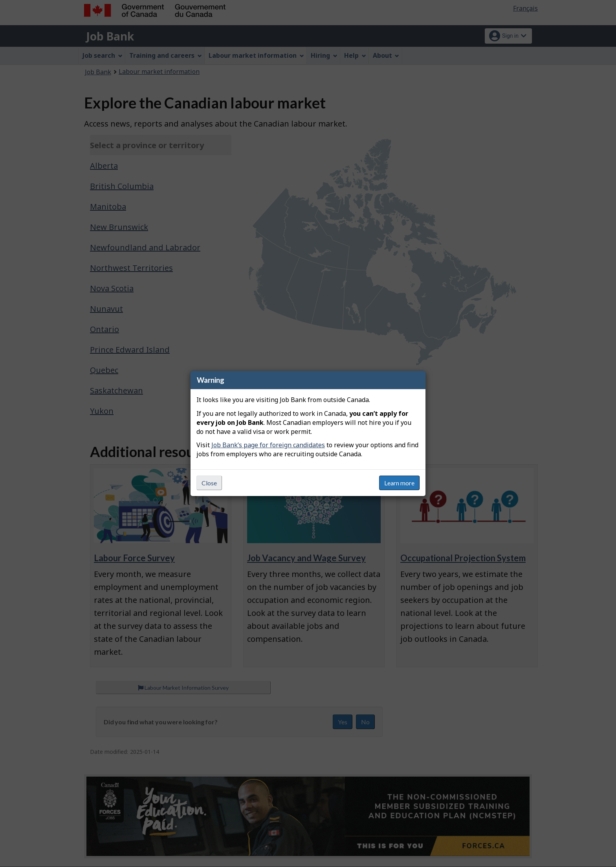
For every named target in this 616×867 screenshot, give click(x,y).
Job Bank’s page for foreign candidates (268, 445)
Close (209, 483)
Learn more (399, 483)
